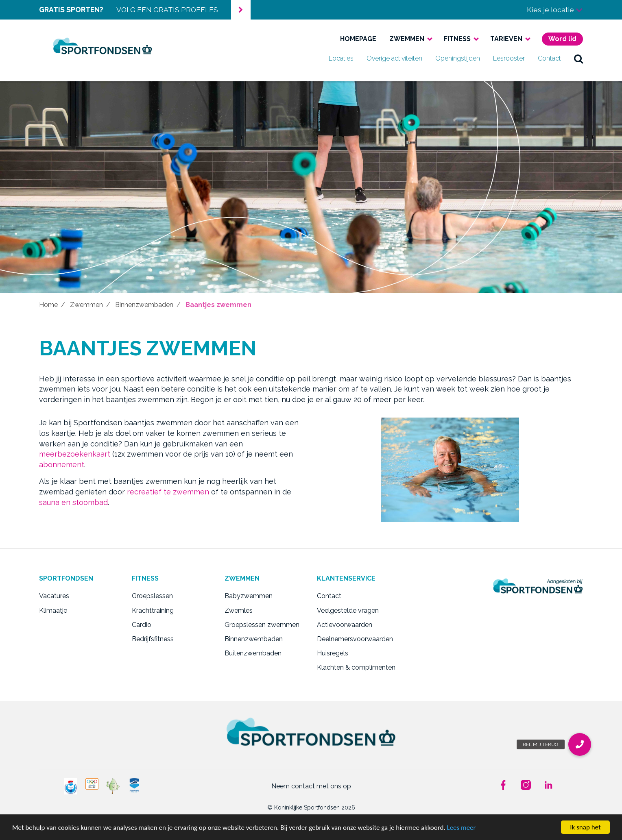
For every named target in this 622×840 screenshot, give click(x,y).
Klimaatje (53, 610)
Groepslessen (152, 596)
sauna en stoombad (73, 502)
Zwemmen (407, 39)
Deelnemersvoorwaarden (355, 639)
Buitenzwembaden (253, 653)
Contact (549, 58)
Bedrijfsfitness (153, 639)
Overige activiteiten (394, 58)
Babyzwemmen (249, 596)
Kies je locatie (555, 10)
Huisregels (333, 653)
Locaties (341, 58)
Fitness (457, 39)
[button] (580, 744)
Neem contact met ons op (311, 786)
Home (48, 305)
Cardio (142, 625)
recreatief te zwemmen (168, 492)
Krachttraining (153, 610)
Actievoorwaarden (345, 625)
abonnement (62, 465)
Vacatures (54, 596)
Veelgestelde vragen (348, 610)
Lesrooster (509, 58)
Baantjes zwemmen (218, 305)
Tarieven (506, 39)
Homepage (358, 39)
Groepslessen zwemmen (262, 625)
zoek (578, 59)
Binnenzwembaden (144, 305)
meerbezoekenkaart (75, 454)
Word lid (562, 39)
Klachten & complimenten (356, 667)
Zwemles (239, 610)
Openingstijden (458, 58)
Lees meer (462, 828)
